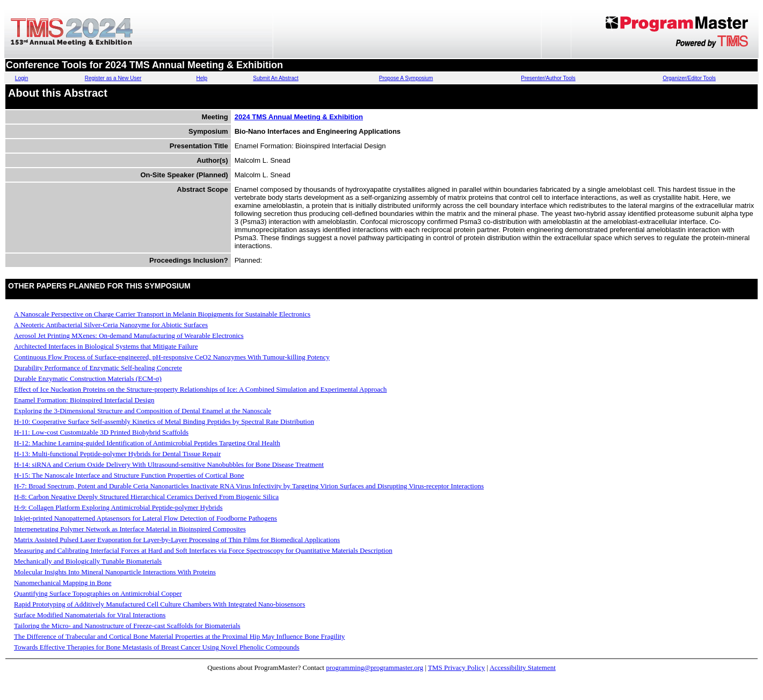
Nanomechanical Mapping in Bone (63, 583)
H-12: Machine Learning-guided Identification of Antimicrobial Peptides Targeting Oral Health (147, 443)
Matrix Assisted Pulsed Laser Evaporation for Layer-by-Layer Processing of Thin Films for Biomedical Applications (177, 540)
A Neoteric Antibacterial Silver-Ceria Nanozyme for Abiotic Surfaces (111, 325)
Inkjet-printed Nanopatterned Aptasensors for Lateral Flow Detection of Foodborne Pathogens (146, 518)
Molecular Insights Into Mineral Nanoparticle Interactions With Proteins (115, 572)
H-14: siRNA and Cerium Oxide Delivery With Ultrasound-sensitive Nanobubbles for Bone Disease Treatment (169, 464)
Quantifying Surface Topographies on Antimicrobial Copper (98, 593)
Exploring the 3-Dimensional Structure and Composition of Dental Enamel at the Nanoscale (143, 411)
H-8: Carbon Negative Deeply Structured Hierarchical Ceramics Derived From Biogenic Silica (146, 497)
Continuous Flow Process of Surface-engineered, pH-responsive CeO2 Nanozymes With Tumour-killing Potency (172, 357)
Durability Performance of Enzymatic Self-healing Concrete (98, 368)
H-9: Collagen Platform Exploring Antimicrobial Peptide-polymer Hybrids (118, 507)
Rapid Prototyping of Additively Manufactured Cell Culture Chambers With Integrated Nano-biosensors (159, 604)
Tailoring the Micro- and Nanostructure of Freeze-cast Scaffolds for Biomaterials (127, 626)
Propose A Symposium (406, 78)
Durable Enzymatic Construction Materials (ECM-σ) (88, 378)
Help (202, 78)
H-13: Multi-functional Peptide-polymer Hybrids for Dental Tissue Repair (117, 454)
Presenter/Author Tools (548, 78)
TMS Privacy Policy (456, 667)
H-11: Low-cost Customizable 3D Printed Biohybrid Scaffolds (101, 432)
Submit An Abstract (276, 78)
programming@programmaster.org (375, 667)
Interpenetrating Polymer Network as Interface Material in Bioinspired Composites (130, 529)
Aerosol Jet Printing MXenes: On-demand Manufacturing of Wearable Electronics (129, 335)
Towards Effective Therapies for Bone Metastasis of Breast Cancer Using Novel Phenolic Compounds (157, 647)
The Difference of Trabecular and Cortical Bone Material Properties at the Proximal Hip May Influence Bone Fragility (179, 636)
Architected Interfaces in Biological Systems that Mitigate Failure (106, 346)
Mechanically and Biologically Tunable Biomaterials (88, 561)
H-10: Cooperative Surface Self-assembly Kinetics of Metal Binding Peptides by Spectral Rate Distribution (164, 421)
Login (21, 78)
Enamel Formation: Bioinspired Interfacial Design (84, 400)
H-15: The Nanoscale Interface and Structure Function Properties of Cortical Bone (129, 475)
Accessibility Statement (523, 667)
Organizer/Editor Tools (689, 78)
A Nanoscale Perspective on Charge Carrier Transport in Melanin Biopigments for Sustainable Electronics (162, 314)
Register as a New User (113, 78)
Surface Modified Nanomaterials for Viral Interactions (90, 615)
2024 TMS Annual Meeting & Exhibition (299, 117)
